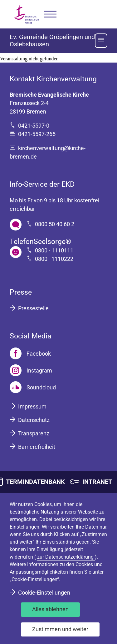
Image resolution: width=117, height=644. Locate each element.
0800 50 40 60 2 (55, 224)
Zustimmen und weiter (60, 629)
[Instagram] (31, 370)
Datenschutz (34, 420)
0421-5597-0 (34, 126)
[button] (50, 14)
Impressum (32, 406)
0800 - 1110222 (54, 259)
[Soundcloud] (33, 387)
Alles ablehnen (50, 609)
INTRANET (97, 482)
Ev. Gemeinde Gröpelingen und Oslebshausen (52, 41)
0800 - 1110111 (54, 250)
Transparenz (34, 433)
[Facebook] (30, 353)
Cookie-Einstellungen (44, 593)
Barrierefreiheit (37, 447)
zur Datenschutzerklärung (66, 557)
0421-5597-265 (37, 134)
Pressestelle (33, 308)
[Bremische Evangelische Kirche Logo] (27, 14)
